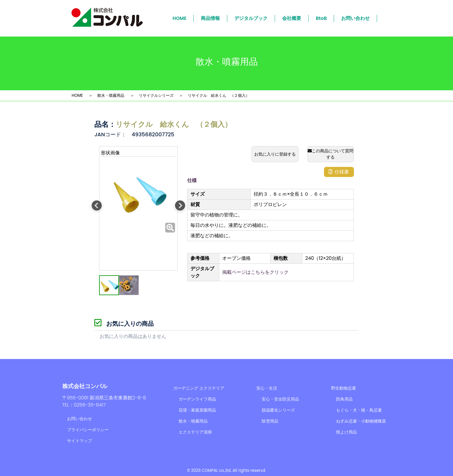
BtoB (321, 18)
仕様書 (339, 172)
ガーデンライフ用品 (197, 399)
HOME (180, 18)
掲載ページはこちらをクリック (255, 272)
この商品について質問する (330, 154)
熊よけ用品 (346, 432)
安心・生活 (267, 388)
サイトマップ (80, 441)
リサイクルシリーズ (156, 95)
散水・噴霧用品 (111, 95)
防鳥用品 (344, 399)
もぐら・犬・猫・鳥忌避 (359, 410)
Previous (97, 205)
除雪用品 (270, 421)
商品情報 (210, 18)
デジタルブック (251, 18)
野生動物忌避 (344, 388)
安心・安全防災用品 (280, 399)
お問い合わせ (355, 18)
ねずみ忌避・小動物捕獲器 (361, 421)
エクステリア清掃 (195, 432)
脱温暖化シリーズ (278, 410)
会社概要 (292, 18)
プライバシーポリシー (88, 430)
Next (180, 205)
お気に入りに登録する (275, 154)
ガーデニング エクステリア (199, 388)
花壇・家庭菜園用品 (197, 410)
